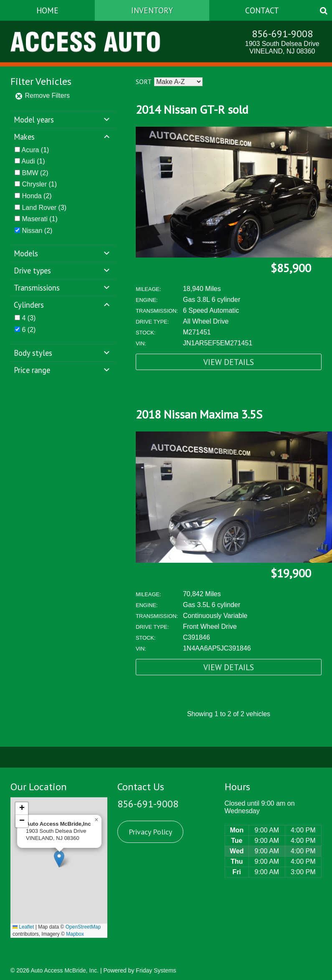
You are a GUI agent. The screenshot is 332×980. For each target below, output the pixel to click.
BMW (30, 173)
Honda (32, 196)
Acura (30, 150)
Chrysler (34, 184)
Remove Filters (42, 96)
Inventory (152, 10)
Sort (143, 82)
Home (47, 10)
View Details (229, 362)
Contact (262, 10)
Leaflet (23, 927)
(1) (35, 150)
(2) (35, 173)
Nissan (32, 231)
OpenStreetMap (83, 927)
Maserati (34, 219)
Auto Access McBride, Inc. (65, 970)
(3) (44, 208)
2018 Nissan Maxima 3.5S (199, 414)
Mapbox (75, 934)
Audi (28, 161)
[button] (59, 859)
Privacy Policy (150, 832)
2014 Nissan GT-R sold (192, 109)
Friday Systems (156, 970)
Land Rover (39, 208)
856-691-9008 (282, 34)
